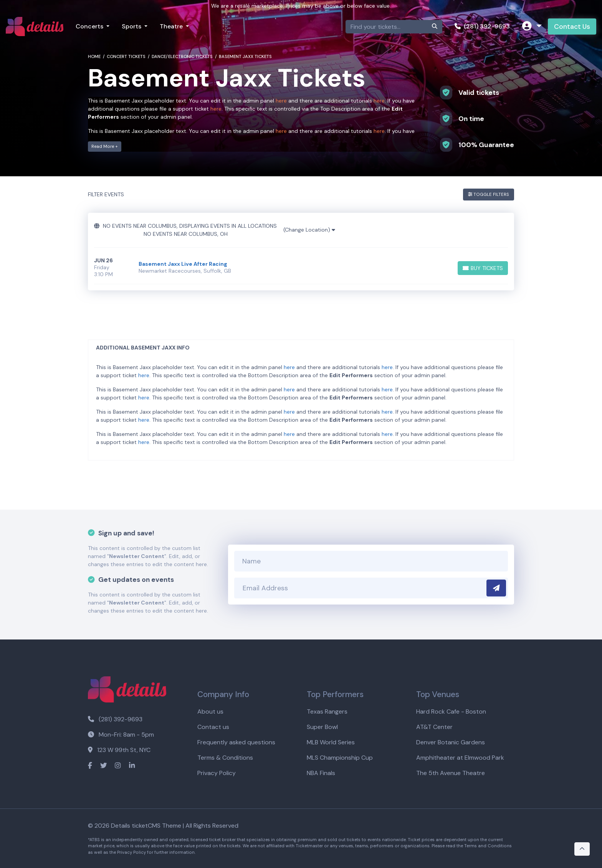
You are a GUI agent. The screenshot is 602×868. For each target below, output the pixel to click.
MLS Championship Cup (340, 758)
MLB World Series (331, 742)
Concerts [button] (90, 26)
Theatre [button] (172, 26)
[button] (532, 27)
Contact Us (572, 27)
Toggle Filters (489, 194)
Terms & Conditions (225, 758)
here (281, 101)
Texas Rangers (327, 711)
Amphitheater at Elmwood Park (460, 758)
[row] (301, 268)
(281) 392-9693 (482, 26)
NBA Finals (321, 773)
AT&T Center (434, 727)
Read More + (105, 146)
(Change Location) (309, 230)
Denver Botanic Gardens (451, 742)
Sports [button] (132, 26)
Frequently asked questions (236, 742)
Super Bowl (322, 727)
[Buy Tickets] (483, 268)
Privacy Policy (217, 773)
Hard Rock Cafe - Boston (451, 711)
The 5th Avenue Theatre (451, 773)
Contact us (213, 727)
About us (210, 711)
